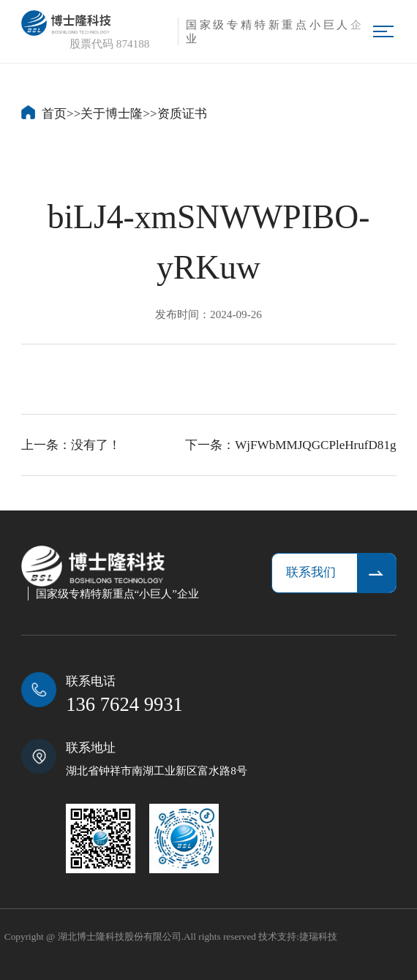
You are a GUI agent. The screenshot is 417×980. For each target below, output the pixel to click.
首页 (54, 114)
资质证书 (182, 114)
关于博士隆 (112, 114)
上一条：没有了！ (71, 445)
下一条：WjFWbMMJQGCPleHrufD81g (290, 445)
